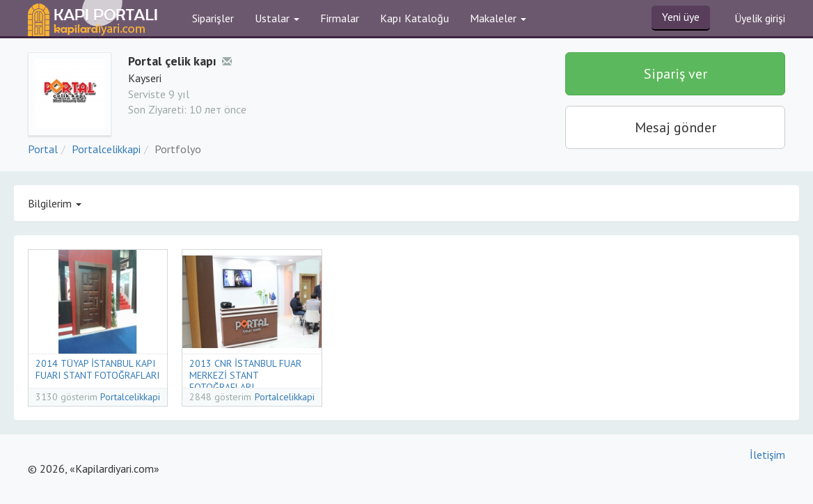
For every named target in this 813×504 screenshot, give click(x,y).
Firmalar (340, 18)
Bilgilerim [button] (55, 203)
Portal (43, 149)
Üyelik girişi (760, 18)
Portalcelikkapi (106, 149)
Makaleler (498, 18)
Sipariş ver (676, 74)
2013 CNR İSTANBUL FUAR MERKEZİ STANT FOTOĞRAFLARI (245, 375)
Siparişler (213, 18)
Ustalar (277, 18)
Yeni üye (681, 17)
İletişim (767, 455)
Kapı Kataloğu (415, 18)
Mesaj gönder (676, 127)
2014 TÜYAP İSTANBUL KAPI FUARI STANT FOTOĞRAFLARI (97, 369)
